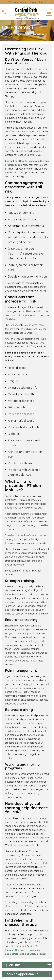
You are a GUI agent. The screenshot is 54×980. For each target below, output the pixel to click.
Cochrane (14, 822)
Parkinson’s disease (21, 414)
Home (5, 34)
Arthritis (13, 452)
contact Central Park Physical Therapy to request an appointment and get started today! (25, 950)
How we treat (18, 34)
